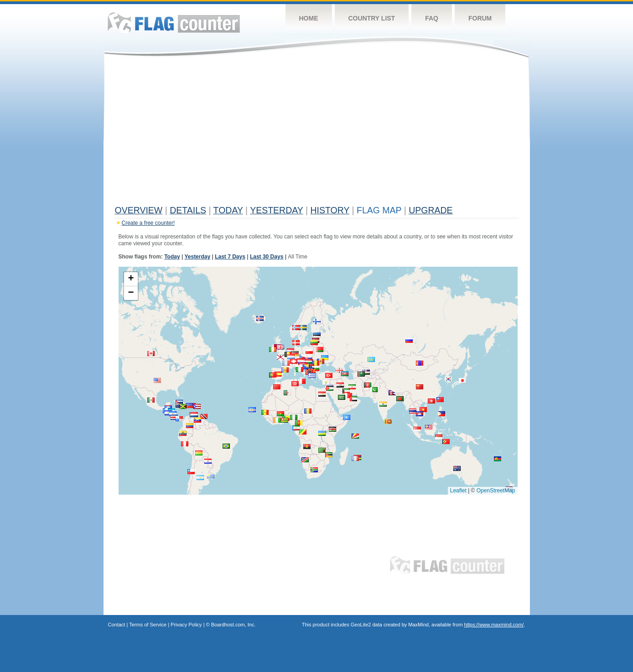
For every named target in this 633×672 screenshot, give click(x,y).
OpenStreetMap (496, 491)
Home (309, 18)
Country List (372, 18)
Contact (117, 625)
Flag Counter (174, 23)
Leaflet (458, 491)
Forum (480, 18)
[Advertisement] (317, 133)
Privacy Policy (186, 625)
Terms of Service (148, 625)
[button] (208, 461)
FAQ (432, 18)
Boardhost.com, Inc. (233, 625)
